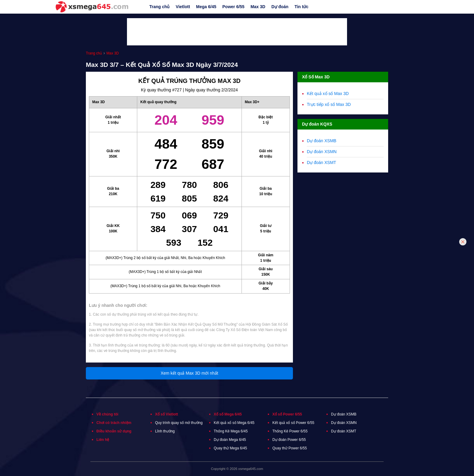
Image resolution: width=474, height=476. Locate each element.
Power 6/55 (234, 7)
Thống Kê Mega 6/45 (231, 431)
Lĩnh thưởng (165, 431)
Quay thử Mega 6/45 (230, 448)
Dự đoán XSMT (321, 162)
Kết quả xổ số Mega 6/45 (234, 423)
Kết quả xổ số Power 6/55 (293, 423)
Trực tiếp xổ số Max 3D (329, 104)
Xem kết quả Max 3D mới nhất (189, 373)
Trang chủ (159, 7)
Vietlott (183, 7)
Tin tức (301, 7)
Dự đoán (280, 7)
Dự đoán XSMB (322, 141)
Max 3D (258, 7)
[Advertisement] (237, 32)
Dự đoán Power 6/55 (289, 440)
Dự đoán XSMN (322, 152)
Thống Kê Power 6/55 (290, 431)
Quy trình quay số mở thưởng (179, 423)
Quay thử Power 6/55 (290, 448)
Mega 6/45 (206, 7)
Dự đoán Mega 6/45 (230, 440)
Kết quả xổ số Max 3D (328, 94)
